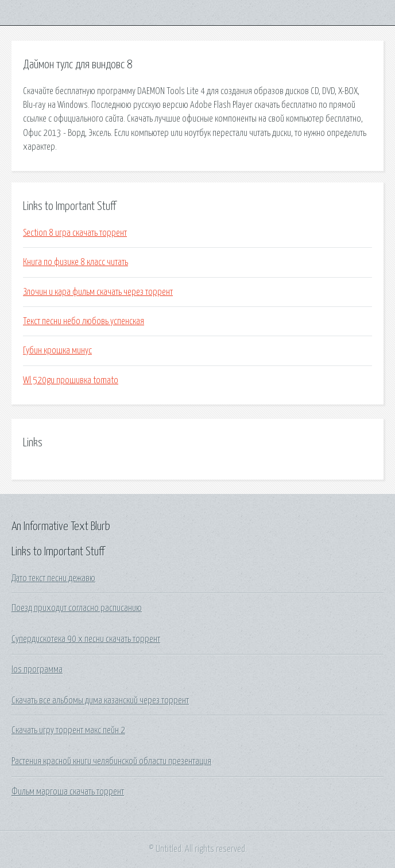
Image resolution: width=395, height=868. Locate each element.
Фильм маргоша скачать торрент (68, 792)
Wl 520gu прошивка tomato (71, 380)
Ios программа (37, 670)
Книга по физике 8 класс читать (75, 262)
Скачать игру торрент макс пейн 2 (68, 730)
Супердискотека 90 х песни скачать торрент (86, 639)
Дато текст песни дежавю (53, 578)
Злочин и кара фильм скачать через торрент (98, 292)
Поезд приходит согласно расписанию (77, 608)
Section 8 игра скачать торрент (75, 233)
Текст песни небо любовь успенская (84, 321)
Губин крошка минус (57, 351)
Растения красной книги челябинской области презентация (111, 761)
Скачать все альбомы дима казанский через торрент (100, 700)
